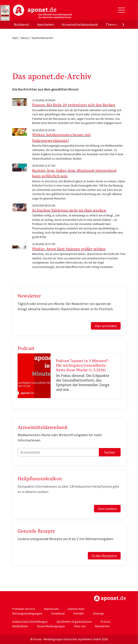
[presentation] (123, 24)
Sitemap (98, 613)
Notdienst (22, 24)
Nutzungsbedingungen (27, 613)
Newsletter (102, 626)
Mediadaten (20, 626)
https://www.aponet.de (110, 598)
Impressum (51, 609)
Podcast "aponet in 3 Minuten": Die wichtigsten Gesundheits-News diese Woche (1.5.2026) (82, 366)
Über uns (80, 626)
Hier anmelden (106, 326)
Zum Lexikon (107, 509)
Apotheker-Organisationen (74, 622)
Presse (106, 622)
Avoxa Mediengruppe (51, 626)
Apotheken (46, 24)
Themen (112, 24)
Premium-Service (24, 609)
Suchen (110, 452)
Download (58, 613)
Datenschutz (76, 609)
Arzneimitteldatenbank (80, 24)
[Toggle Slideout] (121, 10)
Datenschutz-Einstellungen (30, 622)
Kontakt (79, 613)
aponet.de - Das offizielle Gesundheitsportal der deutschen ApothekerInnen (42, 12)
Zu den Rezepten (104, 556)
